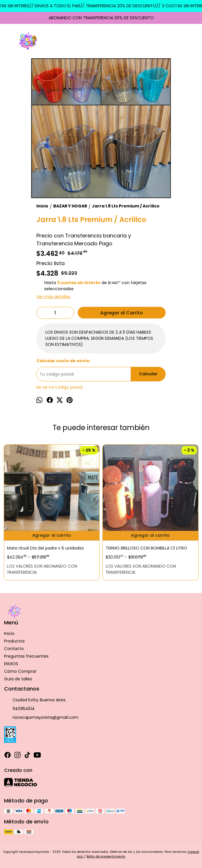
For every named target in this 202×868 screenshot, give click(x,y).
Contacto (14, 649)
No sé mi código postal (60, 387)
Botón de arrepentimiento (106, 856)
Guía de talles (18, 679)
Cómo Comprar (20, 671)
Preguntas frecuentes (26, 656)
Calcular (148, 374)
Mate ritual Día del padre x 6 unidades (45, 548)
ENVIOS (11, 664)
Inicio (9, 633)
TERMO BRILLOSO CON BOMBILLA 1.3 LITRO (146, 548)
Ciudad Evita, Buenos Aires (35, 700)
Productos (14, 641)
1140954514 (19, 709)
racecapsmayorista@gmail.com (41, 717)
